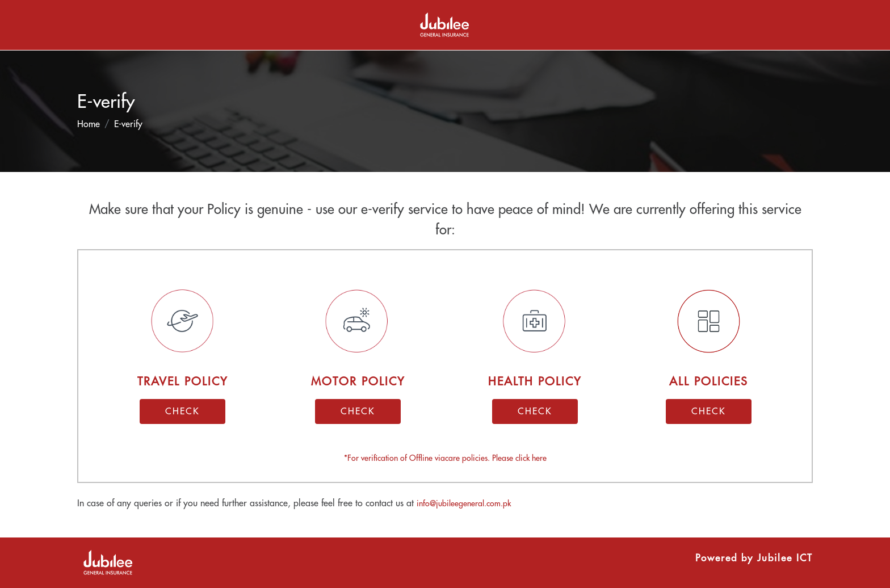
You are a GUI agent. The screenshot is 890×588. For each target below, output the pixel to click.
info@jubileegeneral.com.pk (464, 503)
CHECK (182, 411)
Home (89, 124)
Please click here (519, 458)
